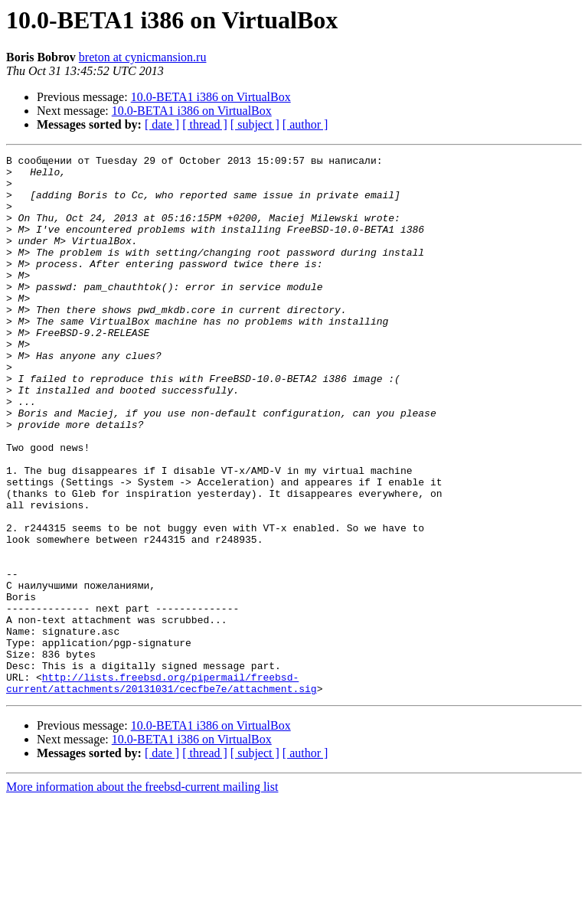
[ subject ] (255, 124)
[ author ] (305, 124)
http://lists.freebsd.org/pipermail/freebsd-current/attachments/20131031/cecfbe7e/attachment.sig (162, 789)
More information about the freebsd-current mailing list (142, 895)
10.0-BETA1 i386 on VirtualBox (211, 97)
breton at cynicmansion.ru (143, 57)
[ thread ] (205, 124)
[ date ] (162, 124)
